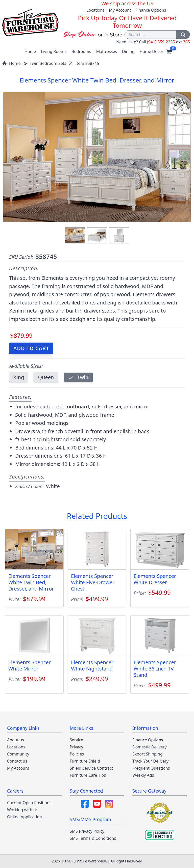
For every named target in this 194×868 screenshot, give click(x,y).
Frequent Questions (151, 768)
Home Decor (152, 51)
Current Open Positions (29, 803)
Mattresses (107, 51)
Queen (46, 377)
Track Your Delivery (150, 761)
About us (16, 740)
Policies (77, 754)
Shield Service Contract (91, 768)
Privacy (76, 747)
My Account (120, 10)
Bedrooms (81, 51)
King (19, 377)
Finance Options (151, 10)
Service (76, 740)
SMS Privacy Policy (87, 831)
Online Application (25, 817)
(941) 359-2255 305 (168, 42)
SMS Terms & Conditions (93, 838)
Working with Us (23, 810)
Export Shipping (148, 754)
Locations (95, 10)
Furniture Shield (85, 761)
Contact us (17, 761)
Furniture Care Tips (88, 775)
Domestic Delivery (150, 747)
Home (30, 51)
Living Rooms (54, 51)
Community (18, 754)
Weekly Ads (143, 775)
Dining (128, 51)
